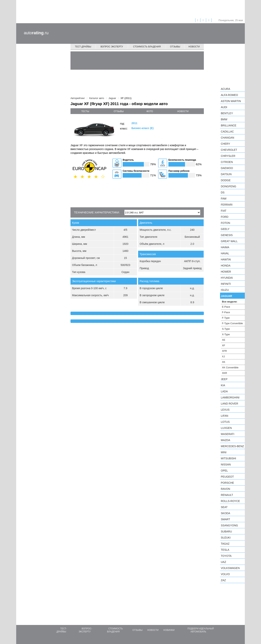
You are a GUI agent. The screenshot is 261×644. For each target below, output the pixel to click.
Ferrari (227, 205)
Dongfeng (229, 186)
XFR (224, 351)
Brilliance (229, 125)
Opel (224, 471)
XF (224, 345)
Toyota (226, 556)
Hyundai (227, 278)
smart (225, 519)
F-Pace (226, 312)
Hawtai (226, 259)
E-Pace (226, 307)
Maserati (228, 434)
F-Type (226, 318)
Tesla (225, 550)
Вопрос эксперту (112, 47)
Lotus (225, 422)
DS (223, 192)
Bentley (227, 113)
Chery (225, 144)
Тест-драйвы (83, 47)
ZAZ (223, 580)
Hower (226, 272)
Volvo (225, 574)
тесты (85, 111)
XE (224, 340)
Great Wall (229, 241)
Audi (224, 107)
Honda (226, 266)
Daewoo (227, 168)
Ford (225, 217)
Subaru (226, 531)
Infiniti (226, 284)
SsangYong (229, 525)
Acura (225, 89)
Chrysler (228, 156)
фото (150, 111)
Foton (225, 223)
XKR (225, 373)
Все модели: (230, 302)
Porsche (227, 483)
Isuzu (225, 290)
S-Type (226, 329)
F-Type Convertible (232, 323)
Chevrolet (229, 150)
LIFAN (225, 416)
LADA (224, 391)
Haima (225, 247)
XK (224, 362)
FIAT (224, 211)
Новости (194, 47)
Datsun (226, 174)
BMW (224, 119)
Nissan (226, 464)
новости (183, 111)
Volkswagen (230, 568)
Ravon (225, 489)
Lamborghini (230, 397)
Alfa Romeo (229, 95)
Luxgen (226, 428)
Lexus (225, 410)
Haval (225, 253)
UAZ (223, 562)
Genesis (227, 235)
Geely (225, 229)
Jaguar (226, 296)
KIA (223, 385)
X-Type (226, 334)
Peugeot (227, 477)
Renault (227, 495)
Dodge (226, 180)
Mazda (225, 440)
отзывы (119, 111)
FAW (224, 199)
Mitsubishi (228, 458)
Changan (227, 138)
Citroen (227, 162)
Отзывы (175, 47)
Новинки (169, 630)
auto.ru (36, 33)
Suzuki (226, 538)
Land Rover (229, 404)
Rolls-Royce (230, 501)
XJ (223, 356)
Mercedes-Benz (232, 446)
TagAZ (225, 544)
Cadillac (227, 132)
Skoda (225, 513)
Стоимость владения (147, 47)
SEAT (224, 507)
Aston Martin (231, 101)
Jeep (224, 379)
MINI (224, 452)
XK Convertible (230, 367)
